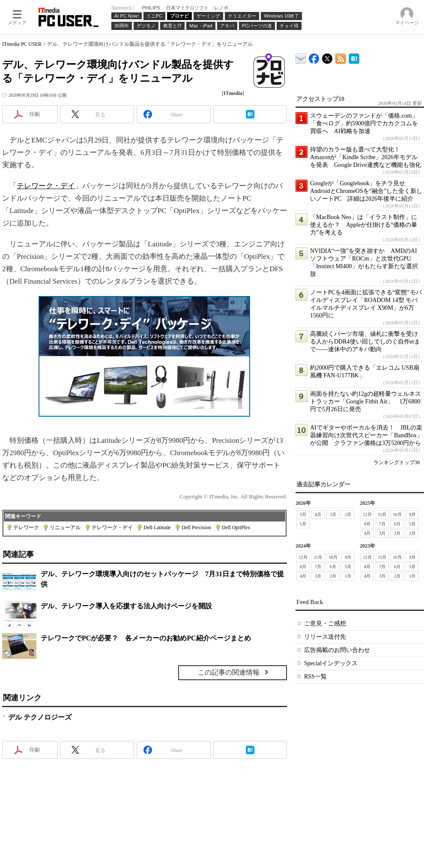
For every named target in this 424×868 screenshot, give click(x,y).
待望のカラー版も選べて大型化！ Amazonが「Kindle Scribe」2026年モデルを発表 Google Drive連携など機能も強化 (366, 157)
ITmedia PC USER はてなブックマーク (354, 57)
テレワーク (26, 527)
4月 (318, 514)
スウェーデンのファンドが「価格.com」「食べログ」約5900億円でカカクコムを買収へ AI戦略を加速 (364, 123)
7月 (382, 524)
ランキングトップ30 (397, 462)
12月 (367, 514)
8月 (367, 524)
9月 (412, 514)
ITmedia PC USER (22, 44)
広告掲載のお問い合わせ (337, 650)
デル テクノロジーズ (40, 717)
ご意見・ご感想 (325, 624)
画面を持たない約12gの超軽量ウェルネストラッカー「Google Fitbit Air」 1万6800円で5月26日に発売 (366, 401)
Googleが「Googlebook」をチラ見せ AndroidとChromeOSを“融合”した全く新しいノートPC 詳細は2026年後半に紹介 (366, 191)
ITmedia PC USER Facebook (314, 57)
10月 (397, 514)
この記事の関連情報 (229, 672)
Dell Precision (196, 527)
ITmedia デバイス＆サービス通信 (301, 57)
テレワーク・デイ (46, 186)
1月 (303, 524)
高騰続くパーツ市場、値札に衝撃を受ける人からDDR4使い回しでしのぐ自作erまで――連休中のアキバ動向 (365, 342)
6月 (397, 524)
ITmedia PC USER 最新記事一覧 (341, 57)
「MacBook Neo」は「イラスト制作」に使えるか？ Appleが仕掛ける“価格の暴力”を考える (364, 225)
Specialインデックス (331, 663)
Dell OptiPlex (236, 527)
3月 (333, 514)
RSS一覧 (315, 677)
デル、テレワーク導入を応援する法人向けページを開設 (126, 606)
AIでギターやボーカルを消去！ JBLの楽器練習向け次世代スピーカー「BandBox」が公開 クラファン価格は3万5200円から (366, 435)
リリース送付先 (325, 637)
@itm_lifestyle (327, 57)
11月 (382, 514)
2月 (348, 514)
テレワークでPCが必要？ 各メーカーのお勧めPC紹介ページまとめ (146, 638)
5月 (303, 514)
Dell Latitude (157, 527)
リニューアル (65, 527)
